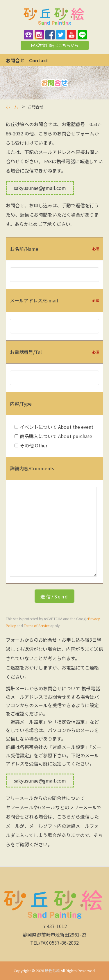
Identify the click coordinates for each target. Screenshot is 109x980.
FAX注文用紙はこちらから (55, 45)
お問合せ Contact (29, 60)
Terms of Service (37, 626)
